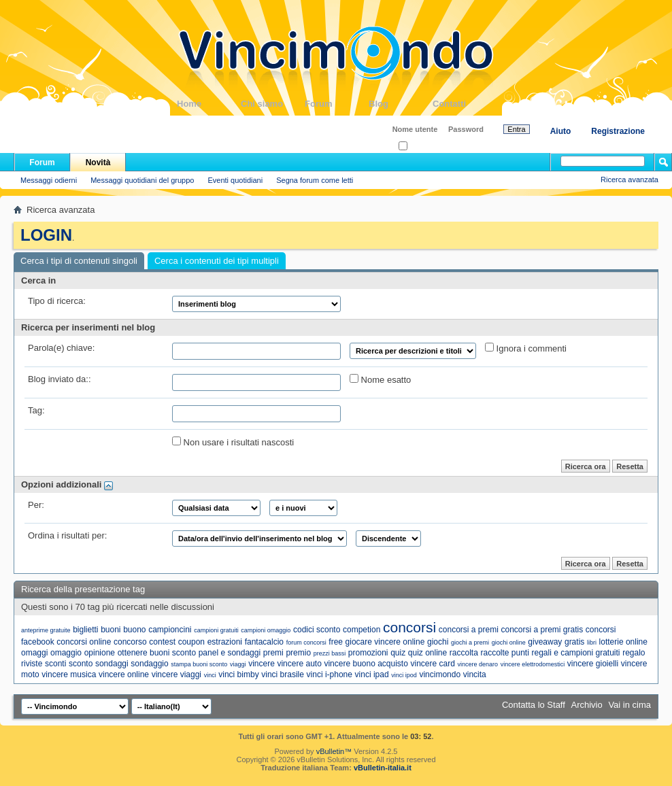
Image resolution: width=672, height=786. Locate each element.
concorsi (409, 627)
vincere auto (299, 664)
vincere (262, 664)
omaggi (34, 653)
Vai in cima (629, 705)
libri (592, 643)
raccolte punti (504, 653)
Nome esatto (380, 379)
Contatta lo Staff (534, 705)
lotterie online (623, 642)
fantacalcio (264, 642)
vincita (475, 674)
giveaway (545, 642)
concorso (130, 642)
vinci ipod (404, 675)
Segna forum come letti (315, 180)
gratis (574, 642)
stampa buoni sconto (199, 664)
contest (162, 642)
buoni (111, 630)
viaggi (238, 664)
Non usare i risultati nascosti (233, 442)
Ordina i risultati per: (67, 535)
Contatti (465, 104)
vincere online (124, 674)
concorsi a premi (469, 630)
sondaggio (149, 664)
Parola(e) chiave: (61, 348)
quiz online (427, 653)
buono (134, 630)
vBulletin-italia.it (383, 768)
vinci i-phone (330, 674)
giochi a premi (470, 643)
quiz (398, 653)
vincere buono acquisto (366, 664)
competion (362, 630)
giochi (438, 642)
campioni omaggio (266, 630)
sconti (55, 664)
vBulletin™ (334, 751)
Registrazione (618, 131)
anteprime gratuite (46, 630)
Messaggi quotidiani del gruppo (142, 180)
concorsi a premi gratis (542, 630)
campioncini (170, 630)
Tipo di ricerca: (57, 301)
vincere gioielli (593, 664)
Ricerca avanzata (629, 180)
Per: (36, 505)
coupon (191, 642)
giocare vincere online (385, 642)
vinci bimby (238, 674)
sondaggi (112, 664)
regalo (634, 653)
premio (298, 653)
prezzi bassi (330, 653)
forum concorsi (306, 643)
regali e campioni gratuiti (575, 653)
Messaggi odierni (49, 180)
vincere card (432, 664)
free (336, 642)
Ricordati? (419, 147)
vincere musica (69, 674)
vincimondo (440, 674)
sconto (81, 664)
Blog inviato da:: (60, 379)
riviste (32, 664)
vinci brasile (283, 674)
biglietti (85, 630)
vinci (210, 675)
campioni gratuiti (216, 630)
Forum (337, 104)
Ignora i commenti (526, 348)
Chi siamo (273, 104)
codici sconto (317, 630)
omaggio (66, 653)
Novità (98, 163)
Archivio (587, 705)
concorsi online (84, 642)
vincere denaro (477, 664)
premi (273, 653)
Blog (401, 104)
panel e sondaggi (230, 653)
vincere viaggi (177, 674)
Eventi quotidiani (235, 180)
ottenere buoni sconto (157, 653)
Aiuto (561, 131)
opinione (100, 653)
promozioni (368, 653)
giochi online (509, 643)
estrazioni (225, 642)
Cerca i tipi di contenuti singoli (79, 261)
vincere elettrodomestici (533, 664)
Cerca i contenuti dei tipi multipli (217, 261)
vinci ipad (372, 674)
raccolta (464, 653)
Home (209, 104)
